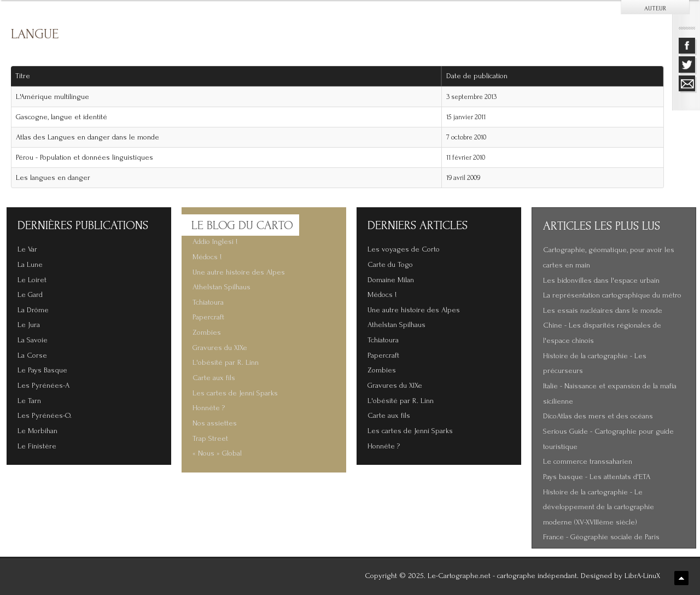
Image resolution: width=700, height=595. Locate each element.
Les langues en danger (53, 178)
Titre (23, 76)
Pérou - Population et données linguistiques (84, 157)
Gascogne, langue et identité (62, 117)
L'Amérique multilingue (52, 97)
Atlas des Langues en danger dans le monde (87, 137)
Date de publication (481, 76)
